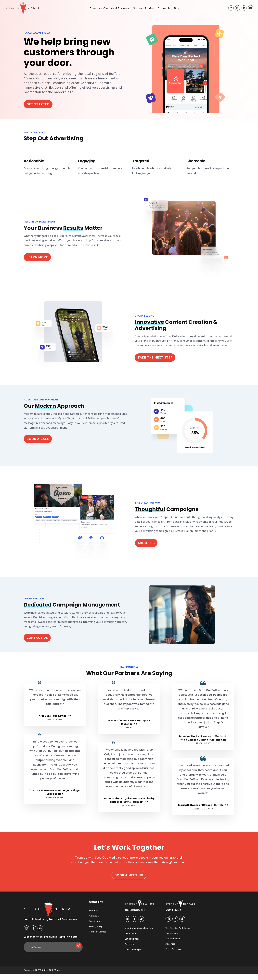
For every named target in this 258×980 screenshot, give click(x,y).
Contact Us (39, 644)
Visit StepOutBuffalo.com (178, 934)
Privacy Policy (96, 933)
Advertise (94, 922)
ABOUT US (148, 548)
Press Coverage (133, 956)
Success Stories (144, 8)
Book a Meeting (129, 881)
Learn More (39, 263)
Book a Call (40, 445)
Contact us (94, 928)
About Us (164, 8)
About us (94, 917)
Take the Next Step (158, 363)
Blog (177, 8)
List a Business (132, 945)
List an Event (131, 940)
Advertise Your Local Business (110, 8)
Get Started (40, 110)
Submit (76, 949)
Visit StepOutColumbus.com (139, 935)
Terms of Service (98, 938)
